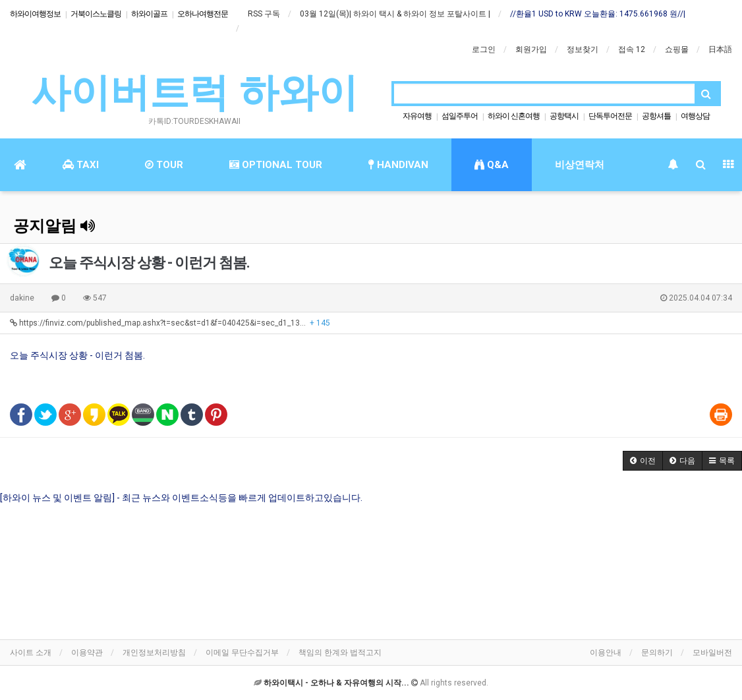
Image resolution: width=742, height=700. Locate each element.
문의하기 (657, 653)
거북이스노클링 (96, 14)
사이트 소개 (31, 653)
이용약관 (87, 653)
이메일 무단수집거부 (242, 653)
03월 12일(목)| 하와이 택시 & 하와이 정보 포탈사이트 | (395, 14)
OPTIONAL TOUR (276, 165)
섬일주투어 (460, 116)
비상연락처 (580, 165)
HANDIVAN (398, 165)
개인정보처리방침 (154, 653)
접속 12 (632, 49)
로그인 (484, 49)
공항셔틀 (656, 116)
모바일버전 (712, 653)
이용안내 (606, 653)
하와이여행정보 (35, 14)
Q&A (492, 165)
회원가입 (531, 49)
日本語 (720, 49)
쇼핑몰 (677, 49)
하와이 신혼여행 (514, 116)
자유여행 (417, 116)
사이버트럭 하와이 (195, 93)
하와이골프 (149, 14)
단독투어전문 (610, 116)
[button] (643, 461)
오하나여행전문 (203, 14)
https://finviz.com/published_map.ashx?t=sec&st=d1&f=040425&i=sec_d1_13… (170, 323)
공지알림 (54, 226)
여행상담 (695, 116)
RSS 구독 (264, 14)
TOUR (164, 165)
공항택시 (564, 116)
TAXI (81, 165)
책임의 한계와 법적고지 (340, 653)
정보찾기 (583, 49)
